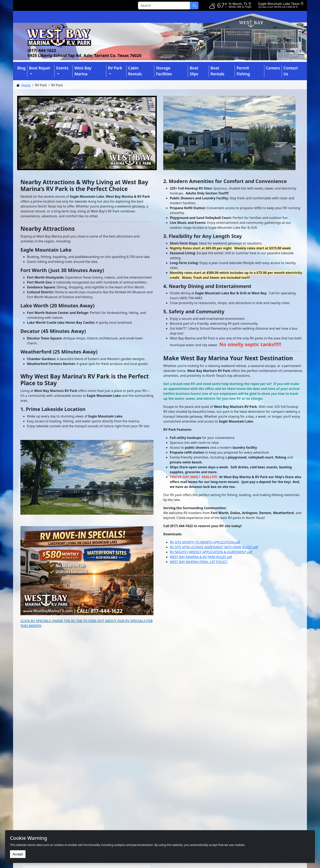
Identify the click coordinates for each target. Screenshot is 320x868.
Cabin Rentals (135, 71)
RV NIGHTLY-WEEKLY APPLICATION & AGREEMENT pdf (211, 552)
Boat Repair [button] (40, 68)
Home (26, 85)
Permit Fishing (243, 71)
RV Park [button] (115, 68)
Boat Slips (194, 71)
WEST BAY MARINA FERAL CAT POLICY (199, 562)
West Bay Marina (83, 71)
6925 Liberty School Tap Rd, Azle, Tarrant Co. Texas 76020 (84, 55)
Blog (21, 68)
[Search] (164, 6)
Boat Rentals (217, 71)
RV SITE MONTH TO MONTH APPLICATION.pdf (205, 542)
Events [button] (62, 68)
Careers (273, 68)
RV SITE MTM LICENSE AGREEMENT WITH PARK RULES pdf (214, 547)
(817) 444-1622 (42, 50)
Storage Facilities (164, 71)
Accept (18, 854)
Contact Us (291, 71)
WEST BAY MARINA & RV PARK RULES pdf (201, 557)
